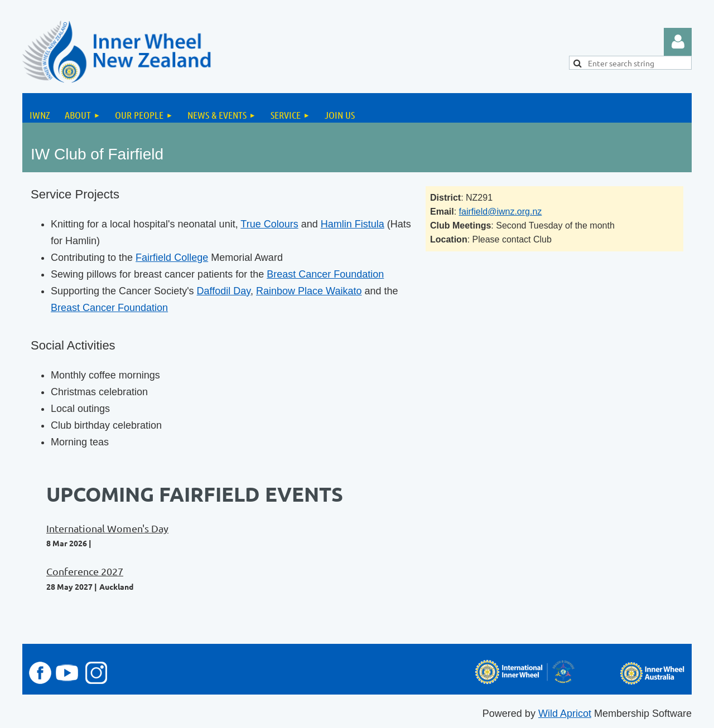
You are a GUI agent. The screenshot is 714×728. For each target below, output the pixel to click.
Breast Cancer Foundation (325, 274)
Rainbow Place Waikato (309, 291)
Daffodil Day (224, 291)
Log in (678, 42)
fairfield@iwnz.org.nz (501, 212)
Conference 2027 (85, 571)
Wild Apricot (565, 714)
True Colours (269, 224)
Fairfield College (172, 258)
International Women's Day (107, 528)
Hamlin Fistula (353, 224)
